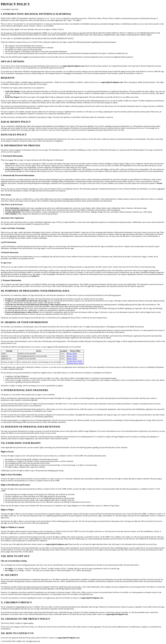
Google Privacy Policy (75, 361)
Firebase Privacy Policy (75, 363)
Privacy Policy (72, 354)
